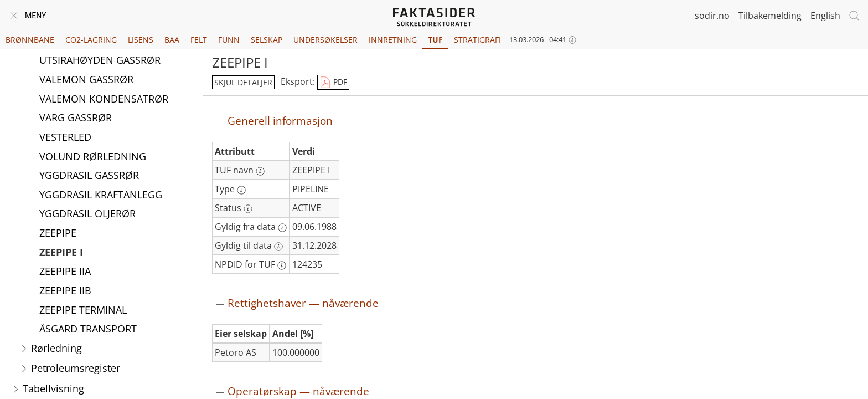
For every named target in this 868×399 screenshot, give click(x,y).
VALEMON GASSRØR (86, 79)
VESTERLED (65, 137)
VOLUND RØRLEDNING (93, 156)
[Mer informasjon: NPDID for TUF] (282, 265)
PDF (333, 83)
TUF (435, 40)
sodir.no (712, 16)
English (825, 16)
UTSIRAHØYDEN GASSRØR (100, 60)
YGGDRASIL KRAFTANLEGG (101, 195)
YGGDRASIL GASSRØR (89, 175)
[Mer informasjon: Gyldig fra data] (282, 228)
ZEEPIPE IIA (65, 271)
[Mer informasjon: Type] (241, 190)
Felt (199, 40)
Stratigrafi (477, 40)
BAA (172, 40)
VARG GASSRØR (76, 117)
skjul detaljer (243, 82)
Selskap (267, 40)
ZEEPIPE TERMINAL (83, 310)
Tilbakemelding (770, 16)
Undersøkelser (325, 40)
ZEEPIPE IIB (65, 290)
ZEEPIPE (58, 233)
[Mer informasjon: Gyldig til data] (278, 247)
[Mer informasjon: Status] (248, 209)
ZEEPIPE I (61, 252)
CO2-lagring (91, 40)
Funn (229, 40)
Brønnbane (30, 40)
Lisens (141, 40)
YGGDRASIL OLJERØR (87, 213)
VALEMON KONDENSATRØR (104, 99)
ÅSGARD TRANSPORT (88, 329)
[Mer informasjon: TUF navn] (260, 171)
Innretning (393, 40)
